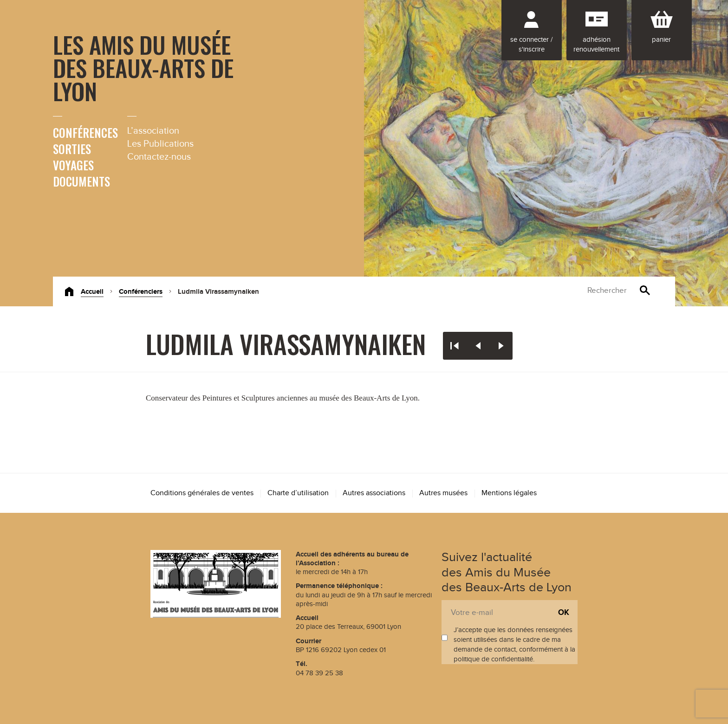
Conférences (85, 133)
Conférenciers (141, 292)
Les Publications (160, 144)
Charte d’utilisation (298, 493)
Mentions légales (509, 493)
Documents (81, 181)
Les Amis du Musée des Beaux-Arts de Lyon (143, 67)
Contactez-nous (159, 157)
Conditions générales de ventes (202, 493)
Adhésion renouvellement (596, 45)
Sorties (72, 149)
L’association (153, 131)
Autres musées (443, 493)
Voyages (73, 165)
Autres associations (374, 493)
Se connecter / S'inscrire (531, 45)
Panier (661, 40)
